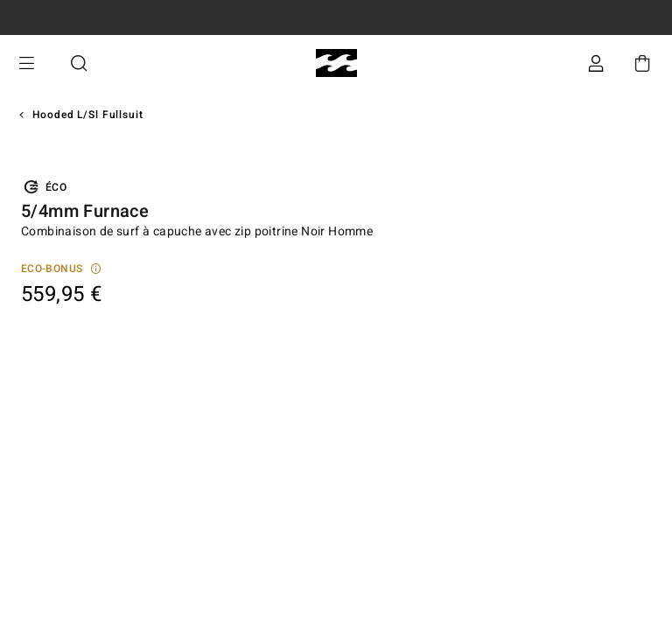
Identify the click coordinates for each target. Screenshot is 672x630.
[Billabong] (336, 63)
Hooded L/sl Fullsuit (88, 115)
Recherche (79, 63)
